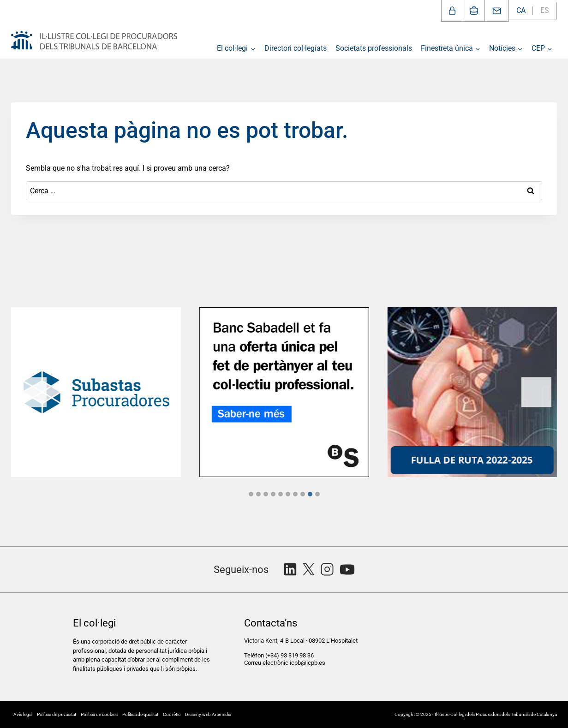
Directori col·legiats (296, 48)
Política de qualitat (140, 714)
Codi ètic (172, 714)
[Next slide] (536, 392)
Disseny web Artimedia (208, 714)
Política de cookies (99, 714)
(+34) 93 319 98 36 (290, 655)
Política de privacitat (57, 714)
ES (545, 10)
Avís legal (23, 714)
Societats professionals (374, 48)
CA (521, 10)
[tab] (251, 494)
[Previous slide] (32, 392)
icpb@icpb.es (308, 663)
